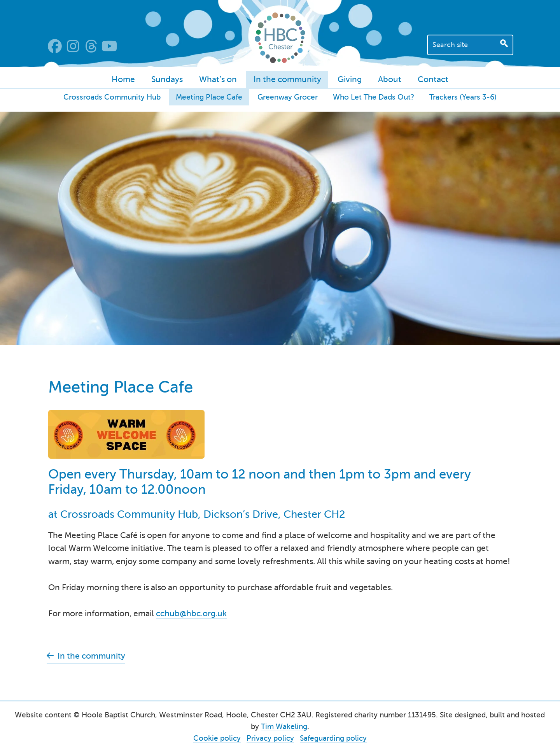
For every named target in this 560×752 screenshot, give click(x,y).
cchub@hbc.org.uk (191, 614)
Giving (350, 79)
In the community (287, 79)
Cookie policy (217, 738)
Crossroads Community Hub (112, 97)
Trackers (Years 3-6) (463, 97)
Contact (433, 79)
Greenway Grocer (288, 97)
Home (123, 79)
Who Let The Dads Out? (374, 97)
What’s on (218, 79)
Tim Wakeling (284, 727)
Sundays (167, 79)
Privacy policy (270, 738)
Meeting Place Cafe (209, 97)
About (390, 79)
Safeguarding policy (333, 738)
